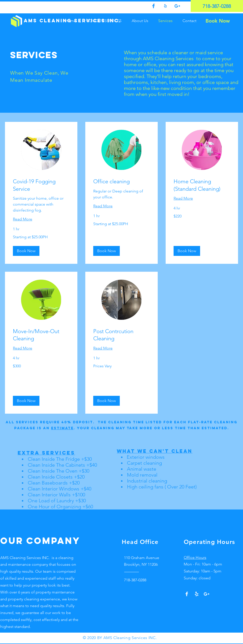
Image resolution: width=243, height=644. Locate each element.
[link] (41, 185)
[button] (26, 251)
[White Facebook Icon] (187, 594)
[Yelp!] (197, 594)
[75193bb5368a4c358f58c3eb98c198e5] (165, 6)
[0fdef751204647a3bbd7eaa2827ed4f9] (153, 6)
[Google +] (177, 6)
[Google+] (207, 594)
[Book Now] (218, 21)
